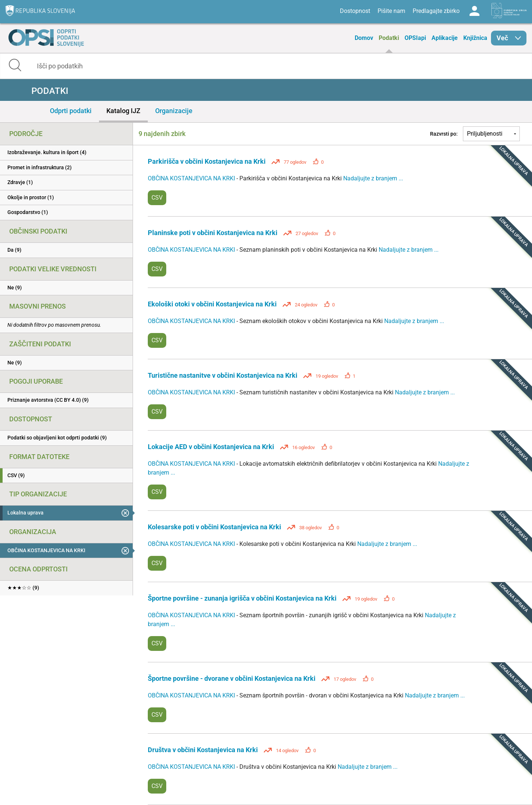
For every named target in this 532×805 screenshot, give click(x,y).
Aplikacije (445, 38)
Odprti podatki (71, 111)
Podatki (389, 38)
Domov (364, 38)
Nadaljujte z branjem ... (373, 178)
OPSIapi (415, 38)
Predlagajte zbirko (436, 11)
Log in (474, 11)
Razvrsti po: (444, 134)
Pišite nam (391, 11)
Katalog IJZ (123, 111)
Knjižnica (475, 38)
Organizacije (174, 111)
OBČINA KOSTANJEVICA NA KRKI (192, 178)
